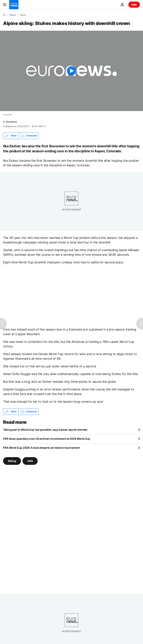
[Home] (4, 15)
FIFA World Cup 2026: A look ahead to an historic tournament (41, 448)
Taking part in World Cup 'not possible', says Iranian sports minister (45, 430)
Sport (23, 15)
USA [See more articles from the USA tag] (30, 461)
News (13, 15)
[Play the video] (71, 71)
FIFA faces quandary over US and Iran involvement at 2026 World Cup (47, 439)
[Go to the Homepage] (14, 5)
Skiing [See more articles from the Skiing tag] (12, 461)
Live (134, 5)
